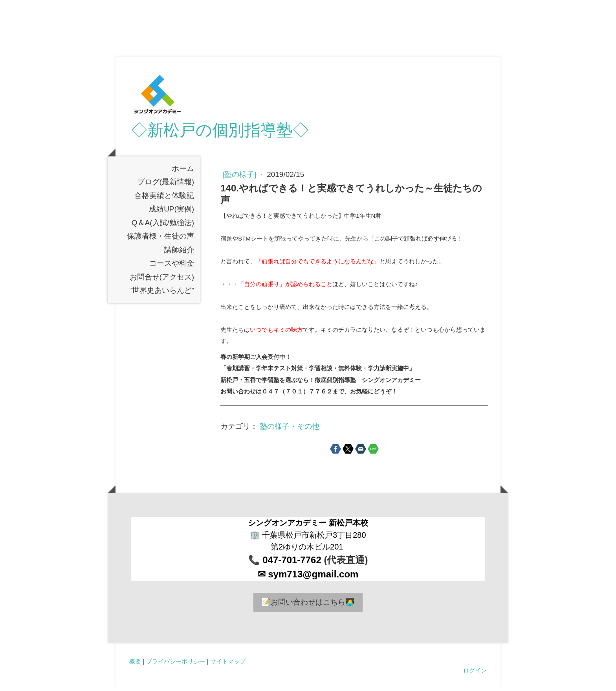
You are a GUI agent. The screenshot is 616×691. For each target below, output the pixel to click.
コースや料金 (172, 266)
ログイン (475, 673)
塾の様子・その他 (290, 429)
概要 (135, 664)
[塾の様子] (240, 177)
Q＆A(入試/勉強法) (163, 225)
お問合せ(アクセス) (162, 279)
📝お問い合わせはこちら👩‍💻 (308, 605)
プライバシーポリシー (176, 664)
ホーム (183, 171)
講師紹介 (179, 252)
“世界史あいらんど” (162, 293)
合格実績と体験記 (164, 198)
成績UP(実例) (171, 212)
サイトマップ (228, 664)
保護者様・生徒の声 (160, 239)
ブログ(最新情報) (166, 185)
